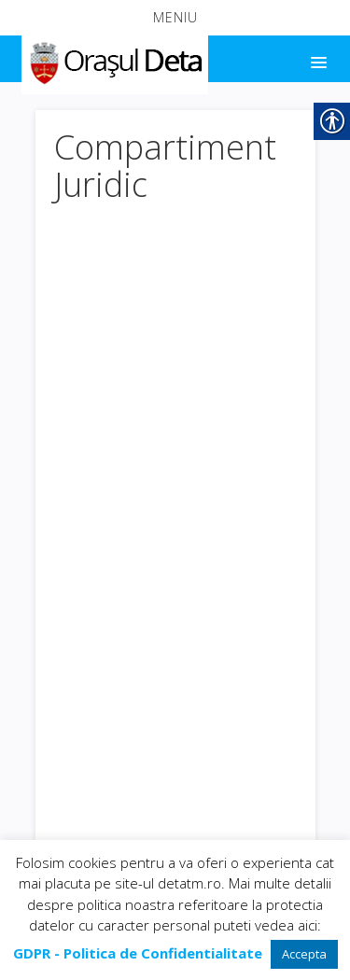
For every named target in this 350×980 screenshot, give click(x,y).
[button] (175, 18)
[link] (113, 60)
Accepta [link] (304, 954)
